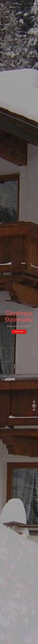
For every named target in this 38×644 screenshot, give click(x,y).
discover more (19, 332)
